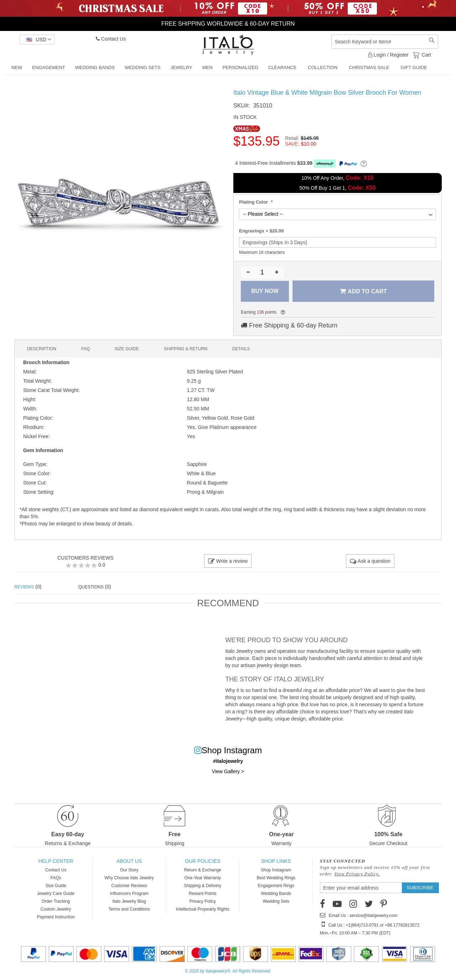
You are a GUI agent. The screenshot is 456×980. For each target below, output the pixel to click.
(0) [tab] (28, 587)
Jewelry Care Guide (56, 893)
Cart (426, 54)
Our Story (129, 870)
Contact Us (111, 39)
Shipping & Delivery (203, 886)
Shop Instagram (276, 870)
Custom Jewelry (56, 909)
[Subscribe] (420, 888)
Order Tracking (56, 901)
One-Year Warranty (203, 878)
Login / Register (388, 55)
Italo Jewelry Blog (129, 901)
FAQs (56, 878)
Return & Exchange (203, 870)
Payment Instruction (56, 917)
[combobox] (385, 42)
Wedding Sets (276, 901)
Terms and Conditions (129, 909)
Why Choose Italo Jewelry (129, 878)
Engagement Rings (276, 886)
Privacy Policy (203, 901)
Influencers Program (129, 893)
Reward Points (203, 893)
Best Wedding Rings (276, 878)
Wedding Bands (276, 893)
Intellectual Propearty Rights (203, 909)
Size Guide (56, 886)
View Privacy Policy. (357, 874)
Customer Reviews (129, 886)
